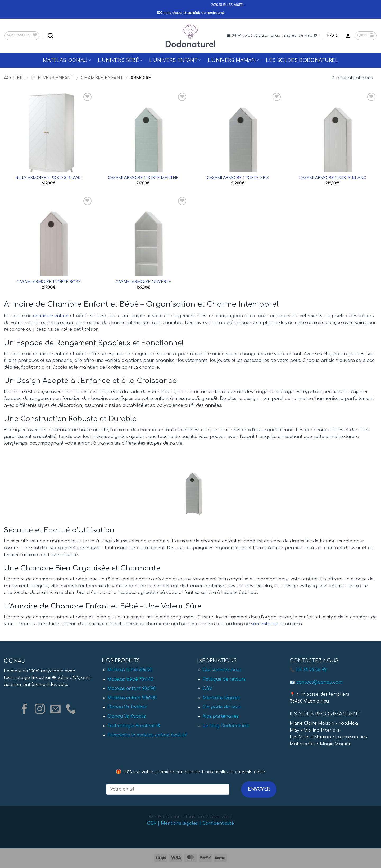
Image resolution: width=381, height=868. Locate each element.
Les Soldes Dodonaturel (302, 60)
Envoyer (259, 789)
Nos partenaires (221, 716)
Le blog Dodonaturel (226, 726)
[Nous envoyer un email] (55, 710)
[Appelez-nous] (71, 710)
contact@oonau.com (319, 682)
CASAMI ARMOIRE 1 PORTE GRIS (238, 178)
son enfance (265, 624)
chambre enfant (51, 316)
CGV (207, 689)
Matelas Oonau (67, 60)
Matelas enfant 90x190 (131, 689)
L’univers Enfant (175, 60)
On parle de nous (222, 707)
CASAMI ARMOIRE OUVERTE (143, 282)
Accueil (14, 78)
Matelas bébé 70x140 (130, 679)
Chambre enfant (102, 78)
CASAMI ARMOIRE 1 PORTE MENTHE (143, 178)
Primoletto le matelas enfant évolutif (147, 735)
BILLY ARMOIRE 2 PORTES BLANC (49, 178)
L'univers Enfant (53, 78)
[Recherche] (50, 36)
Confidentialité (218, 823)
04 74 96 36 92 (311, 670)
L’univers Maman (234, 60)
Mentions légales (221, 698)
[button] (348, 36)
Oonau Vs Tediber (127, 707)
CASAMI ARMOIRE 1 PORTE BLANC (332, 178)
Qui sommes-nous (222, 670)
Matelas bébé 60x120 (130, 670)
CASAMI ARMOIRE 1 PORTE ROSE (49, 282)
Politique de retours (224, 679)
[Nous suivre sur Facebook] (24, 710)
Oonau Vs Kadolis (127, 716)
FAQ (332, 36)
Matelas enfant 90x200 (132, 698)
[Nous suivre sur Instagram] (40, 710)
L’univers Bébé (120, 60)
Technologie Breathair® (134, 726)
